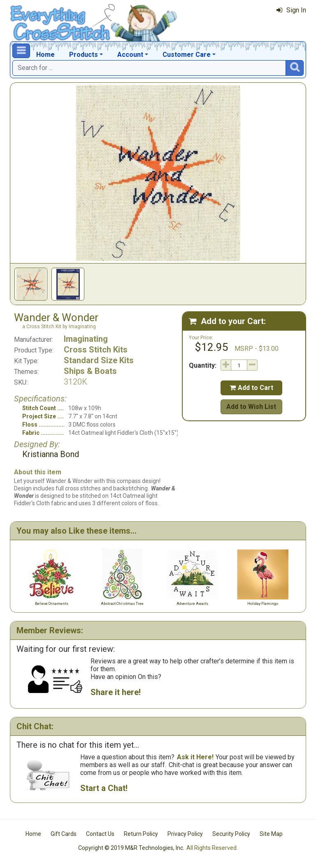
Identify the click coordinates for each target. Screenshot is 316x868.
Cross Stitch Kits (96, 350)
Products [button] (84, 55)
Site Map (271, 834)
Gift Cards (64, 834)
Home (45, 55)
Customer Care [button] (187, 55)
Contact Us (100, 834)
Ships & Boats (90, 371)
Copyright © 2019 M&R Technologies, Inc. (131, 848)
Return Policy (141, 834)
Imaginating (86, 339)
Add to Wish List (251, 407)
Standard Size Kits (99, 360)
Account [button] (130, 55)
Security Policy (231, 834)
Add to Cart (251, 388)
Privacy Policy (185, 834)
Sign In (291, 10)
